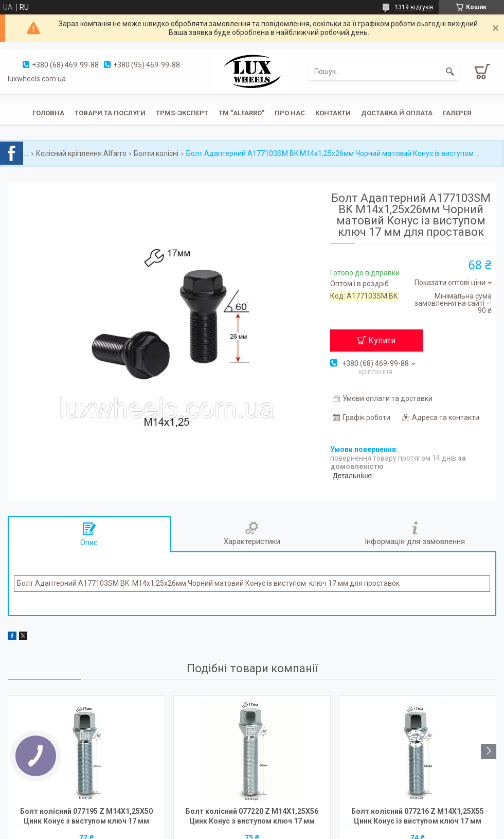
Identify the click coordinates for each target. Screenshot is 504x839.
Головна (48, 113)
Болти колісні (156, 153)
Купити (382, 340)
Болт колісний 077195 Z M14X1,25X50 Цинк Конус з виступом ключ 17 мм (86, 816)
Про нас (290, 113)
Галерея (457, 113)
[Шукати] (450, 72)
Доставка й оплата (397, 113)
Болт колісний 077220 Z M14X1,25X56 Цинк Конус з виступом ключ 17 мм (252, 816)
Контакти (333, 113)
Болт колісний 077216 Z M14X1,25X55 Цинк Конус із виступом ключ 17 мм (418, 816)
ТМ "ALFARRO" (241, 113)
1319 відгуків (414, 7)
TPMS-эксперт (182, 113)
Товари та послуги (110, 113)
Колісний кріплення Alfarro (81, 153)
